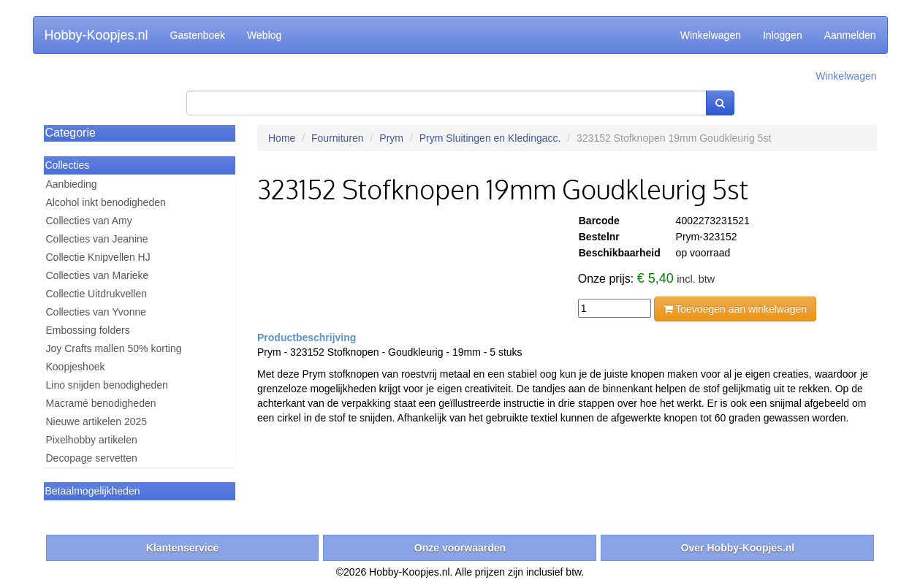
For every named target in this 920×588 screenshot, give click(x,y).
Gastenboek (198, 35)
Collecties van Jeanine (97, 239)
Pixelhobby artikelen (92, 440)
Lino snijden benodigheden (107, 385)
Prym (391, 138)
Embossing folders (88, 330)
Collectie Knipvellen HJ (98, 257)
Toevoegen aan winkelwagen (735, 309)
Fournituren (338, 138)
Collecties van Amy (89, 221)
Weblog (264, 35)
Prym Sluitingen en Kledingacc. (490, 138)
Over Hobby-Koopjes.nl (738, 548)
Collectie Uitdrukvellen (97, 294)
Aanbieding (72, 184)
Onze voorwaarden (460, 548)
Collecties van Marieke (98, 275)
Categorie (71, 133)
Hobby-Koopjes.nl (96, 35)
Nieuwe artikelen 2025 (97, 421)
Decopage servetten (92, 458)
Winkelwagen (711, 35)
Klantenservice (183, 548)
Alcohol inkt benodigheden (106, 202)
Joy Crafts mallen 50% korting (114, 348)
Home (282, 138)
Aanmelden (850, 35)
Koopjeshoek (76, 367)
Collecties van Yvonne (96, 312)
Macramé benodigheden (101, 403)
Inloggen (783, 35)
